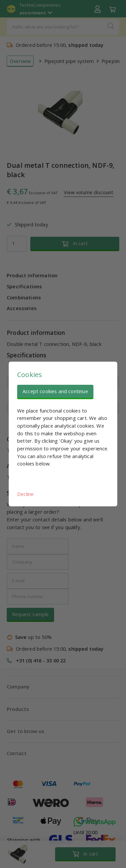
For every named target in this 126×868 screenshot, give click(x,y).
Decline (25, 494)
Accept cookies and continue (55, 391)
